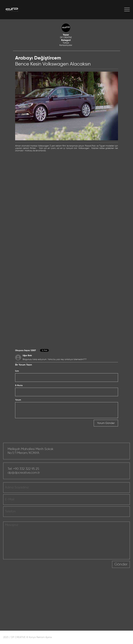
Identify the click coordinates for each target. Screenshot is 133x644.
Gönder (121, 567)
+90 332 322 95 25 (26, 472)
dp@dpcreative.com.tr (24, 475)
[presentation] (92, 569)
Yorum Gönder (106, 423)
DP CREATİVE (66, 37)
